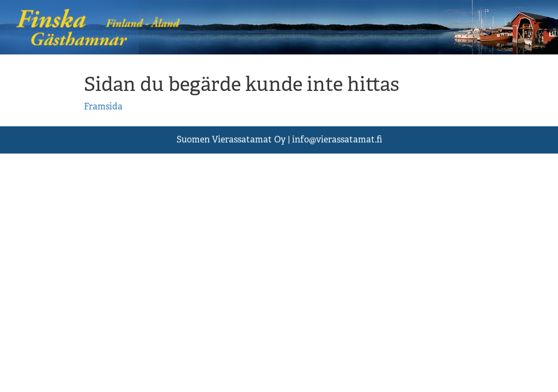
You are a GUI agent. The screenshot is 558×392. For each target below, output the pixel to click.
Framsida (103, 106)
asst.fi (337, 140)
